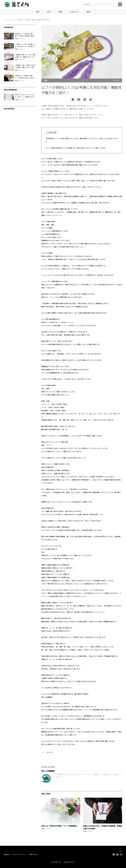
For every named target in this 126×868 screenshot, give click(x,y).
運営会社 (7, 855)
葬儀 (38, 12)
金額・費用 (49, 752)
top (120, 851)
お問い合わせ (33, 855)
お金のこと (74, 12)
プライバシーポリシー (19, 855)
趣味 (88, 12)
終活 (49, 12)
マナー (43, 752)
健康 (60, 12)
